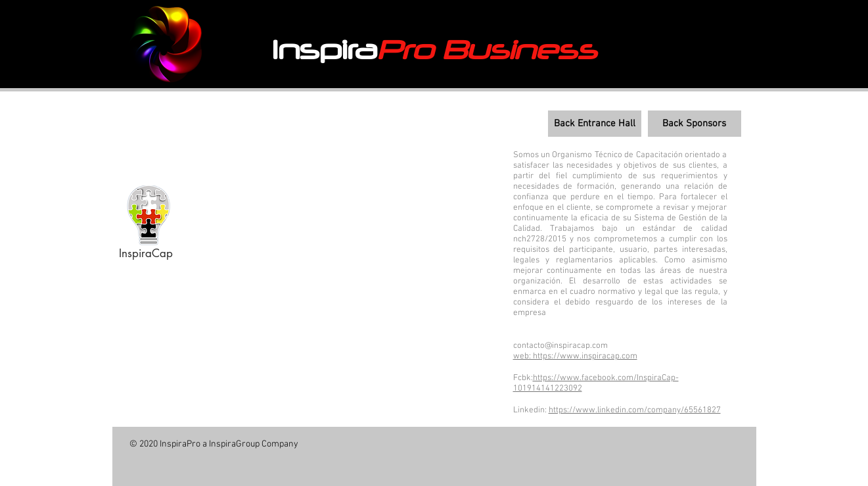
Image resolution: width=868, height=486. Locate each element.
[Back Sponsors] (695, 124)
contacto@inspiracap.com (560, 346)
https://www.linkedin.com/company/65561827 (635, 410)
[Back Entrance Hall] (595, 124)
